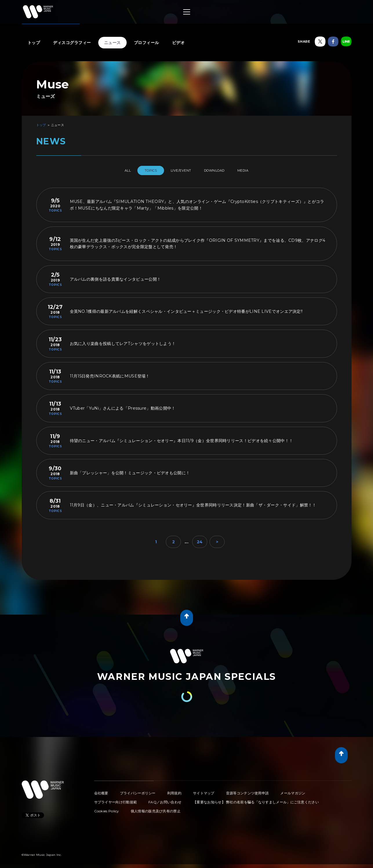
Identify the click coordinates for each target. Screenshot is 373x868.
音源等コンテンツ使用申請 (248, 791)
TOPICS (145, 170)
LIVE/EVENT (180, 170)
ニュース (112, 43)
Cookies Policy (107, 809)
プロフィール (147, 43)
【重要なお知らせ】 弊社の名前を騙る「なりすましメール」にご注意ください (256, 800)
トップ (34, 43)
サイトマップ (204, 791)
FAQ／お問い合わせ (165, 800)
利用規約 (174, 791)
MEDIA (254, 170)
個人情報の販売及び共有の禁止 (156, 809)
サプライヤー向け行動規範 (116, 800)
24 (200, 540)
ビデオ (179, 43)
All (117, 170)
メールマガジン (293, 791)
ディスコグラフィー (72, 43)
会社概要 (101, 791)
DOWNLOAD (219, 170)
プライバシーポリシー (138, 791)
